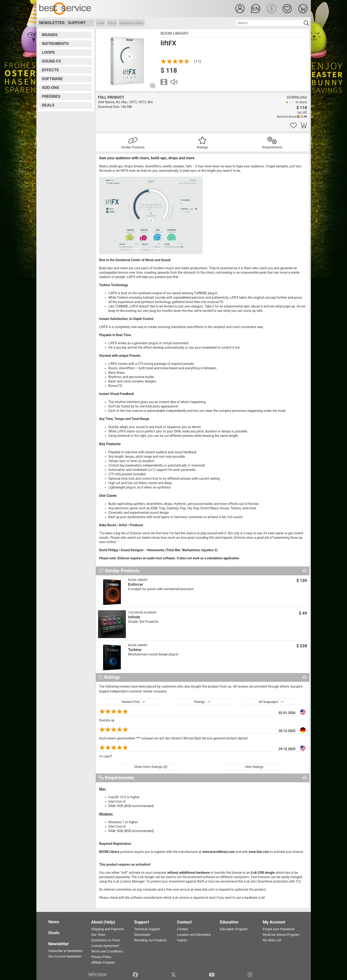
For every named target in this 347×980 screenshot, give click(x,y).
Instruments (55, 44)
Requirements (272, 147)
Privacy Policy (101, 957)
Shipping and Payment (108, 929)
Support (77, 23)
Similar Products (133, 147)
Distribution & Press (106, 940)
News (54, 922)
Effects (112, 23)
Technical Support (147, 929)
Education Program (234, 929)
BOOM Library (175, 33)
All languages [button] (271, 702)
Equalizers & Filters (132, 23)
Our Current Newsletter (65, 956)
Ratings (202, 147)
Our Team (98, 935)
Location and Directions (194, 935)
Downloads (142, 935)
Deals (48, 105)
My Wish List (272, 940)
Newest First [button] (134, 702)
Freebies (51, 96)
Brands (50, 35)
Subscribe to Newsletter (66, 951)
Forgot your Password (279, 929)
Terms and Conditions (107, 951)
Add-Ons (51, 88)
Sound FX (52, 61)
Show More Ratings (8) (151, 767)
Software (53, 79)
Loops (48, 52)
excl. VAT (302, 112)
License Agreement (105, 946)
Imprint (182, 940)
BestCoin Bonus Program (281, 935)
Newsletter (52, 23)
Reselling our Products (151, 940)
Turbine (135, 650)
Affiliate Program (103, 962)
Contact (183, 929)
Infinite (134, 617)
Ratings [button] (202, 702)
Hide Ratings (254, 767)
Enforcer (136, 584)
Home (101, 23)
